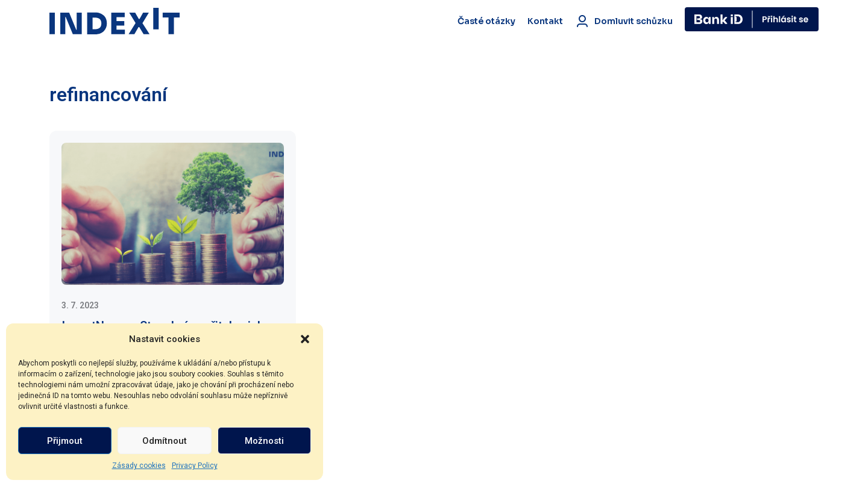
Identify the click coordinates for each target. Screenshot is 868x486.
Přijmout (65, 441)
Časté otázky (486, 21)
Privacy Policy (195, 466)
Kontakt (545, 21)
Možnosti (264, 441)
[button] (305, 339)
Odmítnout (165, 441)
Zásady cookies (139, 466)
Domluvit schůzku (624, 21)
